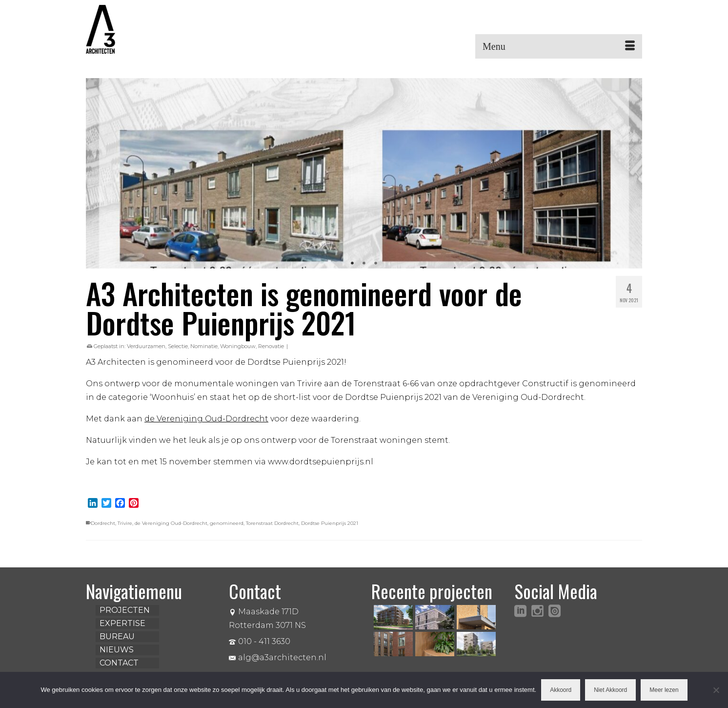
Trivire (125, 523)
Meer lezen (664, 690)
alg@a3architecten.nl (278, 657)
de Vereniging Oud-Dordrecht (171, 523)
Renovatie (271, 346)
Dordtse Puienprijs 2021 (330, 523)
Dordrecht (103, 523)
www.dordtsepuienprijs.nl (321, 462)
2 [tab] (364, 264)
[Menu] (559, 46)
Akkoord (561, 690)
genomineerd (227, 523)
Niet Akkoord (610, 690)
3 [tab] (376, 264)
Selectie (178, 346)
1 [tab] (352, 264)
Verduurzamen (146, 346)
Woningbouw (238, 346)
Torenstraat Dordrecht (272, 523)
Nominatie (204, 346)
